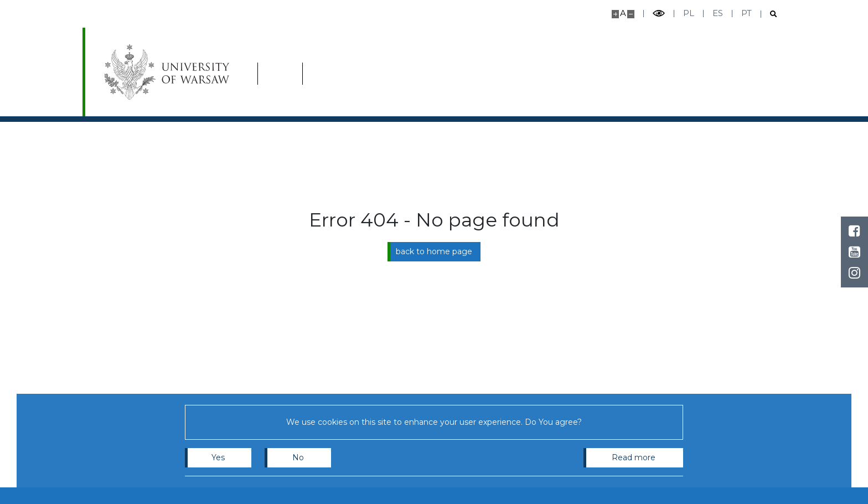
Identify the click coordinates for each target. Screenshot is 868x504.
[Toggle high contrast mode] (659, 14)
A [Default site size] (623, 13)
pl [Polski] (689, 13)
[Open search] (769, 14)
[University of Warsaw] (170, 72)
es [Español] (718, 13)
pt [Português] (746, 13)
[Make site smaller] (631, 14)
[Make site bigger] (615, 14)
